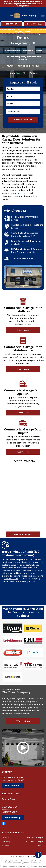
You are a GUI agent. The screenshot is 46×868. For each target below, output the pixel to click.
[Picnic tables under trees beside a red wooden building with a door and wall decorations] (33, 497)
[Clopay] (33, 628)
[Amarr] (13, 628)
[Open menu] (43, 15)
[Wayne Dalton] (13, 677)
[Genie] (13, 653)
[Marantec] (13, 665)
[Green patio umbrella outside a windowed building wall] (13, 497)
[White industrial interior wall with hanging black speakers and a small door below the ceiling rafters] (33, 476)
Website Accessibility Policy (33, 863)
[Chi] (33, 640)
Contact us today (18, 193)
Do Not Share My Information (22, 861)
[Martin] (33, 665)
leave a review (11, 579)
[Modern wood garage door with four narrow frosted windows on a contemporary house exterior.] (13, 476)
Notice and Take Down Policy (14, 863)
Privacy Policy (6, 861)
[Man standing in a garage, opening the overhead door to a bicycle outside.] (13, 518)
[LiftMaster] (13, 640)
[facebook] (4, 824)
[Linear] (33, 653)
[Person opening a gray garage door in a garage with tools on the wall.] (33, 518)
